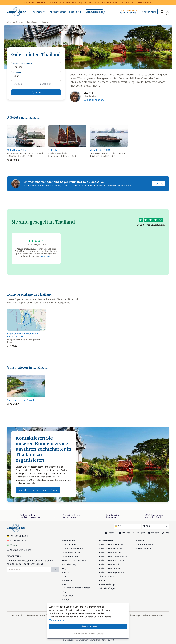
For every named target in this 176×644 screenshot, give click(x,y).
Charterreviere (106, 576)
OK (55, 570)
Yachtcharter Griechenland (113, 556)
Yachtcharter (83, 588)
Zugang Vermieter (145, 545)
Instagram (139, 533)
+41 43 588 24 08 (17, 541)
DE (127, 526)
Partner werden (144, 549)
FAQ (64, 568)
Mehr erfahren (57, 620)
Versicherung (69, 564)
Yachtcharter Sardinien (111, 545)
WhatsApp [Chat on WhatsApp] (14, 545)
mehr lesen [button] (46, 256)
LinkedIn (154, 533)
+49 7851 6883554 (94, 100)
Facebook (111, 533)
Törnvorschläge (107, 584)
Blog (166, 533)
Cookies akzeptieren (88, 626)
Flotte (102, 580)
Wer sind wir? (69, 545)
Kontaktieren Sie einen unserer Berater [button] (38, 490)
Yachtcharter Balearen (110, 552)
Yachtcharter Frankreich (111, 560)
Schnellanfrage (107, 588)
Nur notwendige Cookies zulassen (88, 634)
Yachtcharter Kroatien (110, 549)
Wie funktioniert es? (72, 549)
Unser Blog (68, 596)
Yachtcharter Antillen (110, 568)
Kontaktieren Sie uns (19, 550)
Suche (36, 92)
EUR (155, 526)
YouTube (125, 533)
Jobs (64, 576)
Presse (66, 572)
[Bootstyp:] (36, 75)
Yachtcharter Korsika (110, 564)
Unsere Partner (70, 556)
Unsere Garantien (71, 552)
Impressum (68, 580)
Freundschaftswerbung (74, 560)
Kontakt (159, 184)
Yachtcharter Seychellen (111, 572)
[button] (40, 12)
